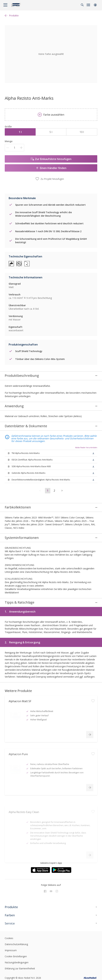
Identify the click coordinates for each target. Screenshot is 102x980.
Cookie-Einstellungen (16, 916)
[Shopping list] (89, 5)
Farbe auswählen (51, 115)
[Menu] (5, 5)
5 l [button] (51, 132)
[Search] (82, 5)
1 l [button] (20, 132)
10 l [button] (82, 132)
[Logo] (16, 5)
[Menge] (14, 148)
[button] (95, 5)
